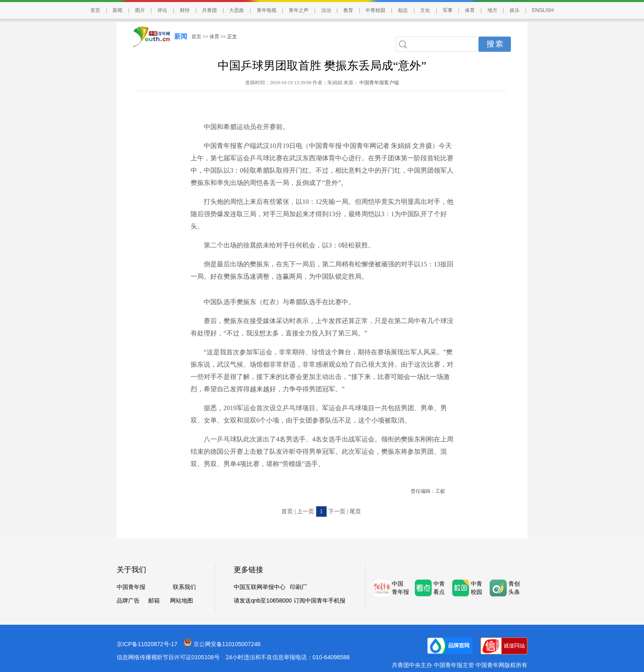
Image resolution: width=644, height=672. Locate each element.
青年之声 (299, 10)
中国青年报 (131, 587)
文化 (425, 10)
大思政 (237, 10)
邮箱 (154, 601)
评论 (162, 10)
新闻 (117, 10)
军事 (448, 10)
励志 (403, 10)
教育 (348, 10)
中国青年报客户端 (378, 83)
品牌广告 (128, 601)
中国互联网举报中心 (260, 587)
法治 (326, 10)
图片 (140, 10)
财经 (185, 10)
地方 (492, 10)
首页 (95, 10)
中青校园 (375, 10)
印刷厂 (299, 587)
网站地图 (182, 601)
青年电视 (267, 10)
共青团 (209, 10)
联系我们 (184, 587)
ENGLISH (543, 10)
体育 (470, 10)
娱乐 (515, 10)
